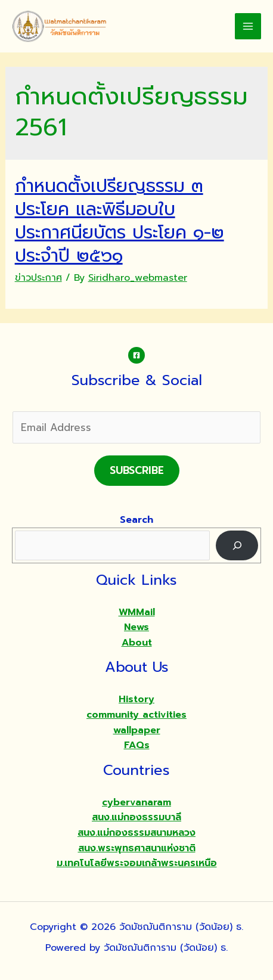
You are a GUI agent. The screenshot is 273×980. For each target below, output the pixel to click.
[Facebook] (136, 355)
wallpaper (137, 730)
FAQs (137, 745)
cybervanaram (136, 802)
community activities (136, 715)
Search (136, 520)
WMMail (137, 612)
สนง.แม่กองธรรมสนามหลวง (136, 833)
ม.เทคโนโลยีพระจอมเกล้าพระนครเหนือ (137, 863)
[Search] (237, 545)
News (136, 627)
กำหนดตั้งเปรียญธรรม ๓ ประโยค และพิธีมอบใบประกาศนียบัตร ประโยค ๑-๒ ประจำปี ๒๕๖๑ (120, 221)
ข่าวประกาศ (38, 278)
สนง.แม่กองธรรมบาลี (136, 817)
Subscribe (137, 470)
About (137, 643)
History (136, 699)
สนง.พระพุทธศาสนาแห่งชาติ (137, 848)
